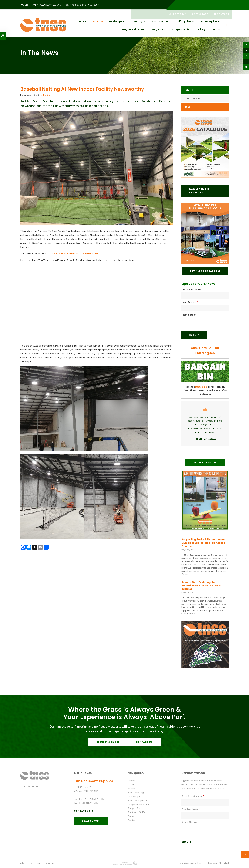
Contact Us (144, 742)
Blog (188, 107)
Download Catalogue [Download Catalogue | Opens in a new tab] (205, 271)
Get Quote (199, 5)
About (96, 21)
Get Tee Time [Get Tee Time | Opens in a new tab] (176, 5)
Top (245, 855)
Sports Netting (161, 21)
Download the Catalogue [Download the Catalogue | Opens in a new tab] (199, 191)
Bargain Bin (158, 29)
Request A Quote (205, 462)
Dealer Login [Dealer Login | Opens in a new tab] (91, 821)
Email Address (190, 302)
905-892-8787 (70, 5)
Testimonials (193, 98)
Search (38, 863)
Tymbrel (225, 863)
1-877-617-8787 (88, 5)
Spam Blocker (188, 315)
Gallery (201, 29)
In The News (46, 95)
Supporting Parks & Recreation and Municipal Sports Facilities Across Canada (204, 543)
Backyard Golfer (181, 29)
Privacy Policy (26, 863)
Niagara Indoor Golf (134, 29)
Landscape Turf (118, 21)
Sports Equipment (211, 21)
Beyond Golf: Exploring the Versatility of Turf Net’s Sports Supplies (201, 585)
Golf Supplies (183, 21)
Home (83, 21)
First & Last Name (192, 289)
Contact (221, 5)
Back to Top (50, 863)
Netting (138, 21)
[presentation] (205, 323)
